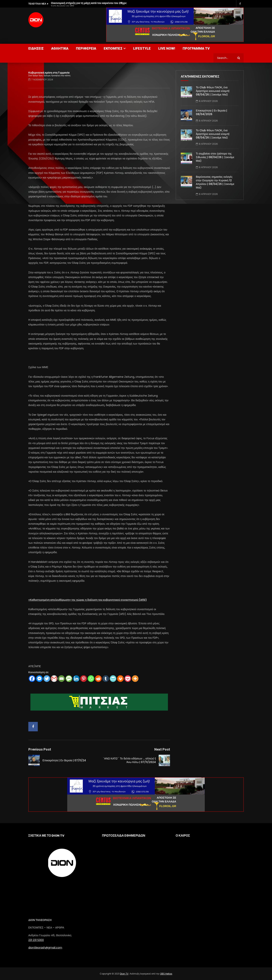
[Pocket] (128, 679)
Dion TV (124, 974)
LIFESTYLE (142, 48)
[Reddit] (98, 679)
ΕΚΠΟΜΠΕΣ (113, 48)
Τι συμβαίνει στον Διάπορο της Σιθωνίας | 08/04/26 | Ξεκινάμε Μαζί (215, 157)
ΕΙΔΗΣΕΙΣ (36, 48)
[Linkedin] (76, 679)
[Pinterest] (84, 679)
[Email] (61, 679)
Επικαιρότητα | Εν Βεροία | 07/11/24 (64, 760)
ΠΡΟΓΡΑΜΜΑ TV (196, 48)
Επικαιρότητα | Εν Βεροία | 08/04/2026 (211, 112)
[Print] (120, 679)
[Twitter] (47, 679)
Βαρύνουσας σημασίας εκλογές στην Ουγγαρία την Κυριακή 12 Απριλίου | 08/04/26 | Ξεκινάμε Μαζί (215, 182)
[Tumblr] (106, 679)
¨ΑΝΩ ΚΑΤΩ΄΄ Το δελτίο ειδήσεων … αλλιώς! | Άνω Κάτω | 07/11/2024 (129, 760)
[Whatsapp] (91, 679)
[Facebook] (32, 679)
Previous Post (40, 749)
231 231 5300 (36, 940)
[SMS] (69, 679)
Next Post (162, 749)
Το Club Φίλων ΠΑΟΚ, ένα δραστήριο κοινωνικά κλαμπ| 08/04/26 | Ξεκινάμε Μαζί (213, 91)
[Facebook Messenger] (39, 679)
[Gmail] (54, 679)
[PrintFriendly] (113, 679)
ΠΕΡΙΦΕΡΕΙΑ (86, 48)
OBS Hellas (166, 974)
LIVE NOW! (167, 48)
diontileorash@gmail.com (45, 948)
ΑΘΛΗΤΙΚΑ (60, 48)
